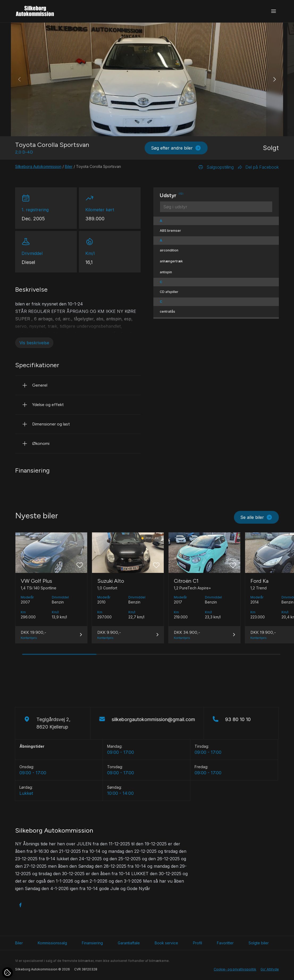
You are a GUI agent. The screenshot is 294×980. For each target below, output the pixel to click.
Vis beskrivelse (34, 343)
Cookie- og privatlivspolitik (235, 969)
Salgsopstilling (216, 167)
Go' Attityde (270, 969)
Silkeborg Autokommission (38, 166)
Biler (69, 166)
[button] (275, 79)
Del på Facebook (258, 167)
